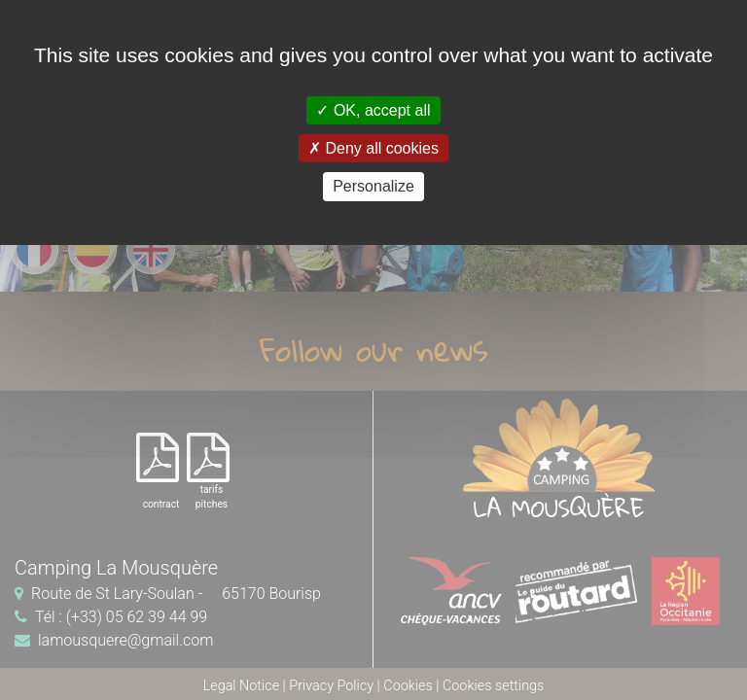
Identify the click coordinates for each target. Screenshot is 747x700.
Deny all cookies (373, 148)
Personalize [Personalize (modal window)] (373, 186)
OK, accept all (373, 110)
